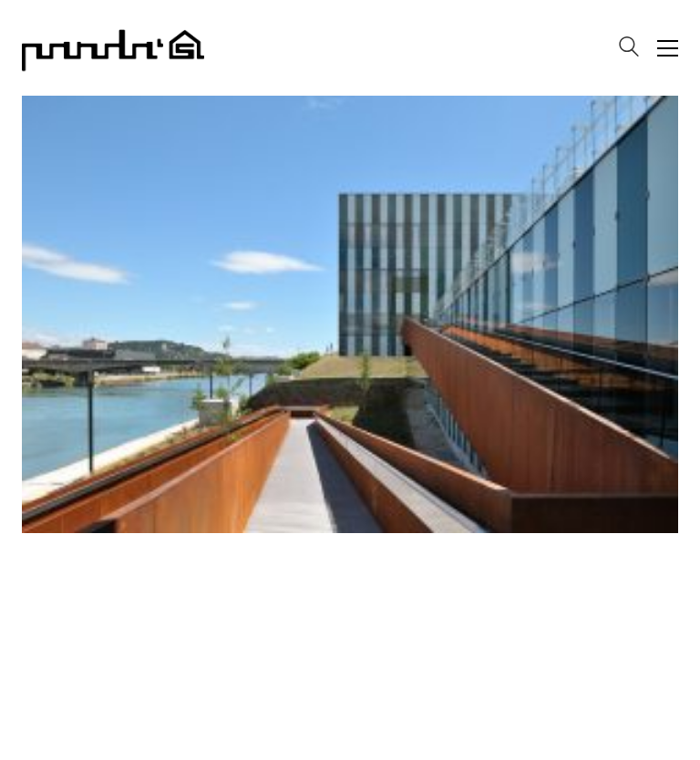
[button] (668, 48)
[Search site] (629, 50)
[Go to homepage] (113, 48)
